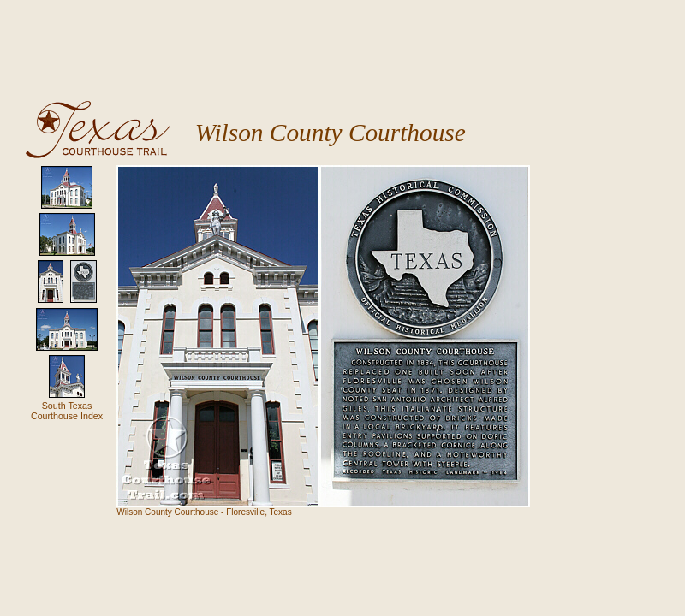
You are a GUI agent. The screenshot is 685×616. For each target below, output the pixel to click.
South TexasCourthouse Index (67, 411)
